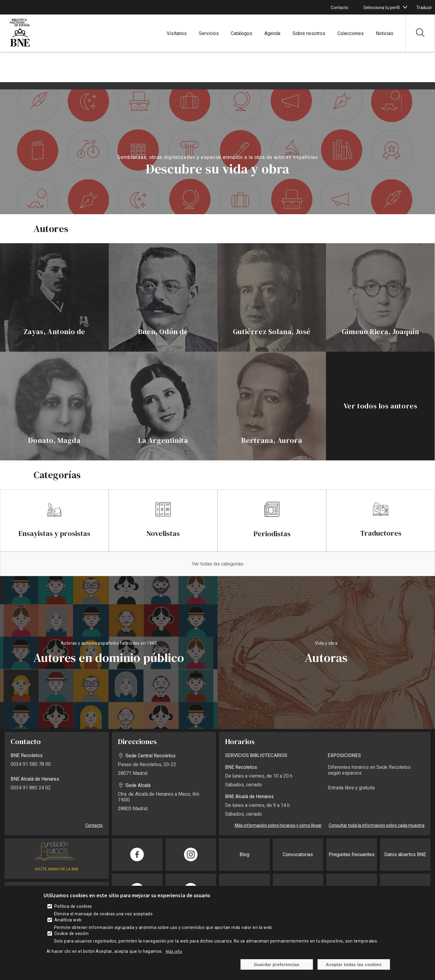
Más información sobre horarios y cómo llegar (278, 825)
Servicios (209, 33)
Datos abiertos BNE (405, 854)
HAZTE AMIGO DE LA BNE (57, 869)
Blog (244, 854)
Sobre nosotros (309, 33)
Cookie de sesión (72, 933)
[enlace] (54, 298)
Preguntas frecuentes (352, 854)
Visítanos (177, 33)
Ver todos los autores (380, 406)
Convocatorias (298, 854)
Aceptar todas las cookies (354, 965)
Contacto (340, 8)
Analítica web (68, 920)
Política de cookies (73, 906)
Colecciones (351, 33)
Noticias (385, 33)
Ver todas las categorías (218, 564)
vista (109, 653)
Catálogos (242, 33)
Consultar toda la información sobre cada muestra (377, 825)
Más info (174, 951)
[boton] (405, 7)
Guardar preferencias (277, 965)
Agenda (272, 33)
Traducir (424, 8)
